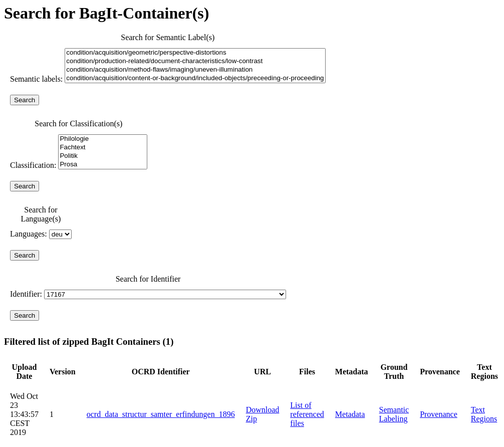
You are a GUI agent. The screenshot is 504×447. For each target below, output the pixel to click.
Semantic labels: (37, 79)
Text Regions (484, 414)
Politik (102, 156)
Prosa (102, 165)
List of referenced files (307, 414)
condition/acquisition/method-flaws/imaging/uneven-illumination (195, 70)
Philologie (102, 139)
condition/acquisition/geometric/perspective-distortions (195, 53)
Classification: (79, 165)
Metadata (350, 414)
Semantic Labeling (394, 414)
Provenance (439, 414)
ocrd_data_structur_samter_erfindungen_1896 (161, 414)
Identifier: (148, 294)
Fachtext (102, 148)
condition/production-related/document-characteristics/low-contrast (195, 61)
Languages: (41, 234)
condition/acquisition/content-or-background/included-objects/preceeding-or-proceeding (195, 78)
